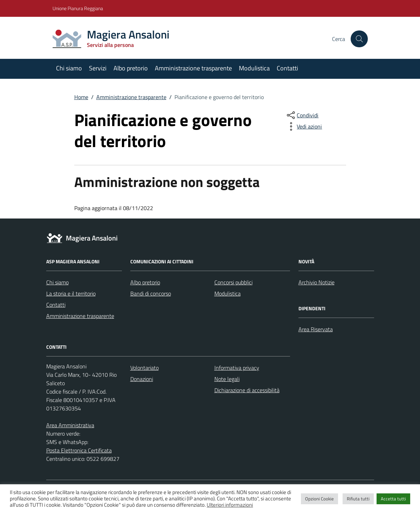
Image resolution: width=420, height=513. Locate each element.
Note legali (227, 379)
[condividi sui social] (302, 115)
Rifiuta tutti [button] (358, 499)
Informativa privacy (237, 368)
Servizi (98, 68)
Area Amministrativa (70, 425)
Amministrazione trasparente (193, 68)
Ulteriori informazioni (230, 505)
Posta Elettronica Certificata (79, 450)
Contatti (287, 68)
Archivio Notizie (316, 282)
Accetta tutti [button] (393, 499)
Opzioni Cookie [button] (319, 499)
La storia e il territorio (71, 293)
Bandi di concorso (151, 293)
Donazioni (142, 379)
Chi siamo (69, 68)
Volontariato (144, 368)
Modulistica (254, 68)
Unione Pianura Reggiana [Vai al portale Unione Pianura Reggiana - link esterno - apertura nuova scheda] (78, 8)
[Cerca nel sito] (359, 39)
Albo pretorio (131, 68)
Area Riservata (316, 329)
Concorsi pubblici (233, 282)
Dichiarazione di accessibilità (247, 390)
